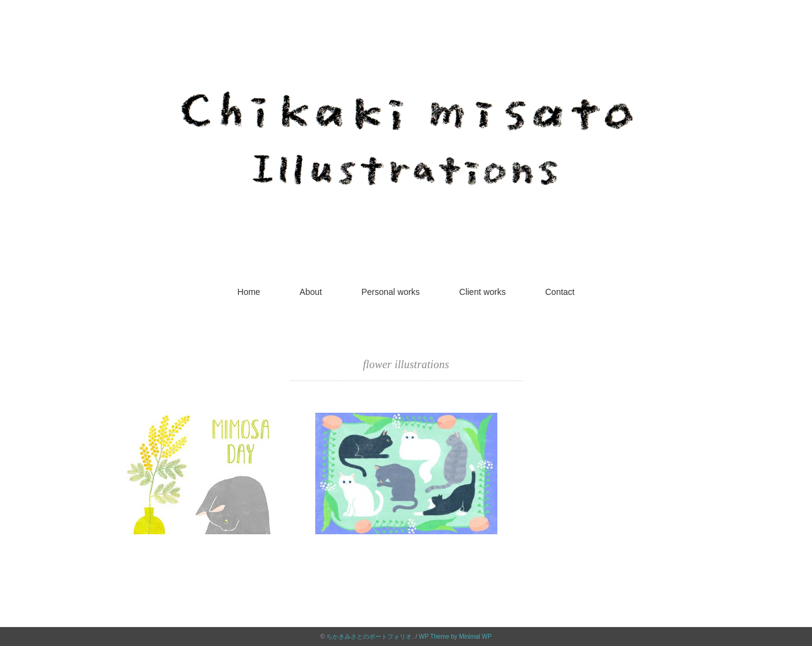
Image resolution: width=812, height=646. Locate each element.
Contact (560, 292)
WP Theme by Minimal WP (455, 637)
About (311, 292)
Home (249, 292)
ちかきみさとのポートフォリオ (369, 637)
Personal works (390, 292)
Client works (483, 292)
